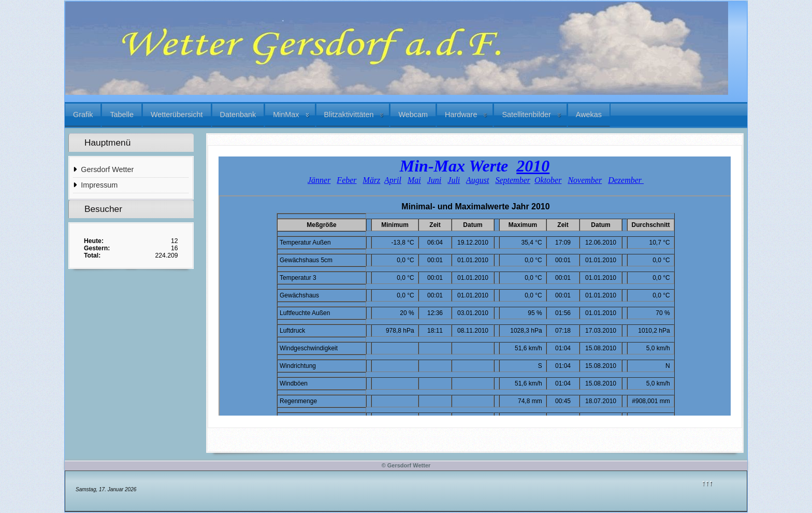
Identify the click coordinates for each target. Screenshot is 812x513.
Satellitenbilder (526, 115)
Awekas (589, 115)
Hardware (461, 115)
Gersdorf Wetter (107, 169)
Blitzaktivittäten (349, 115)
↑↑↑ (707, 482)
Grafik (83, 115)
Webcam (413, 115)
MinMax (286, 115)
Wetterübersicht (177, 115)
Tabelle (122, 115)
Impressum (99, 185)
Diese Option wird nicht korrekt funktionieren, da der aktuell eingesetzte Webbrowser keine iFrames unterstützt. (475, 286)
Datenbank (238, 115)
